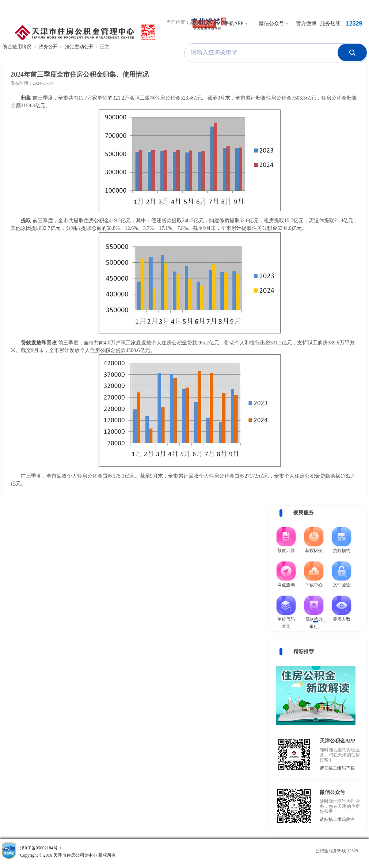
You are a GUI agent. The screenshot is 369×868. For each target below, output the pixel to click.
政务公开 (48, 47)
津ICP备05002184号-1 (91, 852)
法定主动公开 (79, 47)
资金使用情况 (17, 47)
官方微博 (306, 24)
